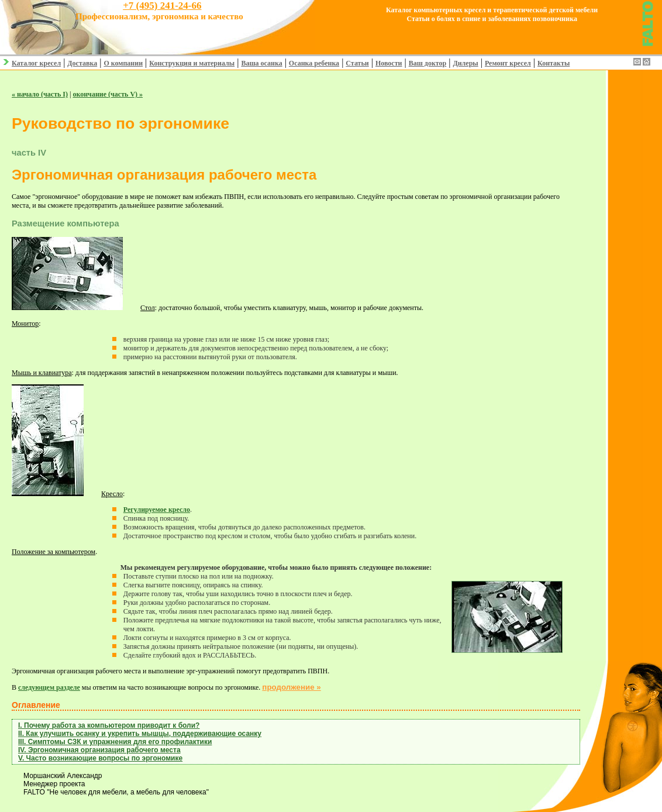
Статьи (357, 63)
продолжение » (291, 687)
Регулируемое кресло (157, 510)
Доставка (82, 63)
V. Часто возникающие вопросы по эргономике (100, 758)
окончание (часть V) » (108, 94)
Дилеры (465, 63)
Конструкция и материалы (192, 63)
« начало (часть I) (40, 94)
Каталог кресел (36, 63)
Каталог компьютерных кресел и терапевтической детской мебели (492, 10)
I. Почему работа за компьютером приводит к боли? (109, 725)
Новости (389, 63)
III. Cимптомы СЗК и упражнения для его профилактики (115, 742)
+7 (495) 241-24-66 (162, 6)
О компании (123, 63)
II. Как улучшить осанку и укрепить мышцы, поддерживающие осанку (140, 734)
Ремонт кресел (508, 63)
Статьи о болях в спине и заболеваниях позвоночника (492, 19)
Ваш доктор (428, 63)
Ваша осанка (261, 63)
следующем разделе (49, 687)
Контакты (554, 63)
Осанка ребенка (314, 63)
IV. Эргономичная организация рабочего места (99, 750)
